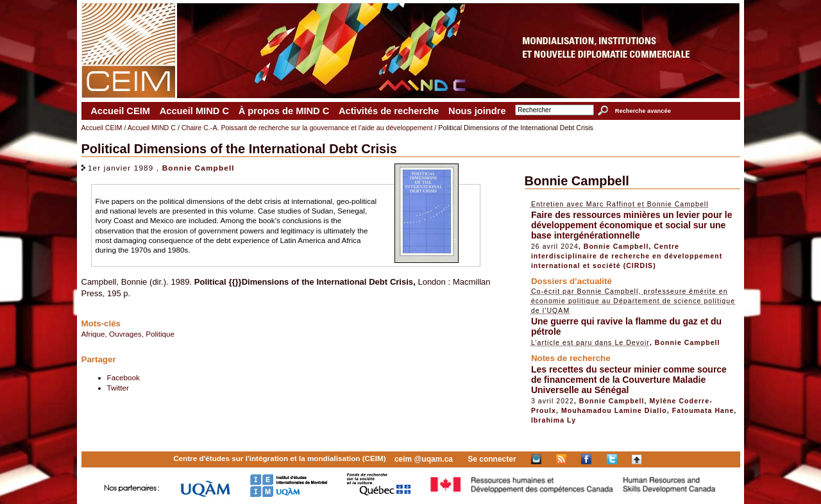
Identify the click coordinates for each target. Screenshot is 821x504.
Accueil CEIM (120, 111)
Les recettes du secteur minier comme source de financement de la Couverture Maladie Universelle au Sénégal (629, 380)
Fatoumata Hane (703, 410)
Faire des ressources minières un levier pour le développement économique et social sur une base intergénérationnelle (632, 225)
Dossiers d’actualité (571, 281)
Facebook (123, 377)
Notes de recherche (571, 358)
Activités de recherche (389, 111)
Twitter (118, 388)
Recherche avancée (643, 111)
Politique (160, 334)
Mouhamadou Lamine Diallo (614, 410)
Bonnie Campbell (199, 168)
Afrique (93, 334)
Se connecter (492, 459)
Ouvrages (125, 334)
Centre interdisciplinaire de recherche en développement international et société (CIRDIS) (627, 256)
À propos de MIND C (284, 111)
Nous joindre (477, 111)
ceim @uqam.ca (424, 459)
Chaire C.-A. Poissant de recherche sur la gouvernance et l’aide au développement (307, 128)
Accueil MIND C (194, 111)
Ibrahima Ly (554, 420)
